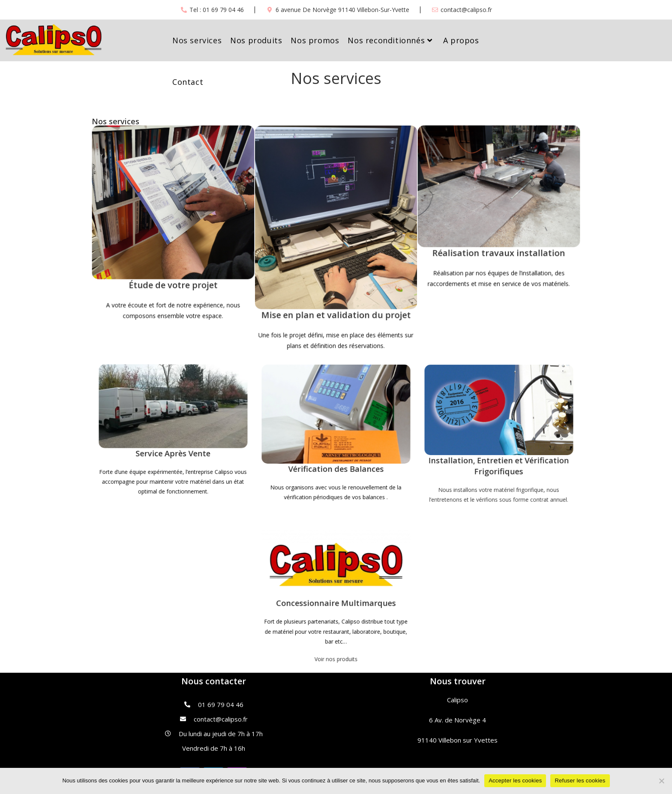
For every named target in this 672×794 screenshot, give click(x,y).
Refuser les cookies (580, 781)
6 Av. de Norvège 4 (457, 720)
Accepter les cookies (515, 781)
